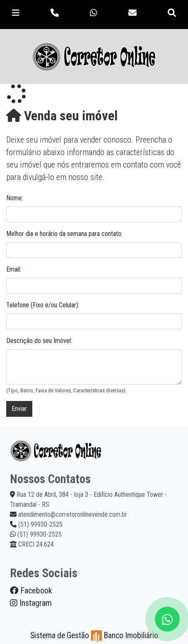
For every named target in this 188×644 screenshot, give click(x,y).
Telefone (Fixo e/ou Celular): (43, 305)
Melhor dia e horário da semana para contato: (64, 234)
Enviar (19, 409)
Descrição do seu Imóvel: (39, 341)
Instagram (31, 603)
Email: (14, 269)
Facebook (31, 591)
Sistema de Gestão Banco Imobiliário (94, 635)
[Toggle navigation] (16, 13)
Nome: (15, 198)
